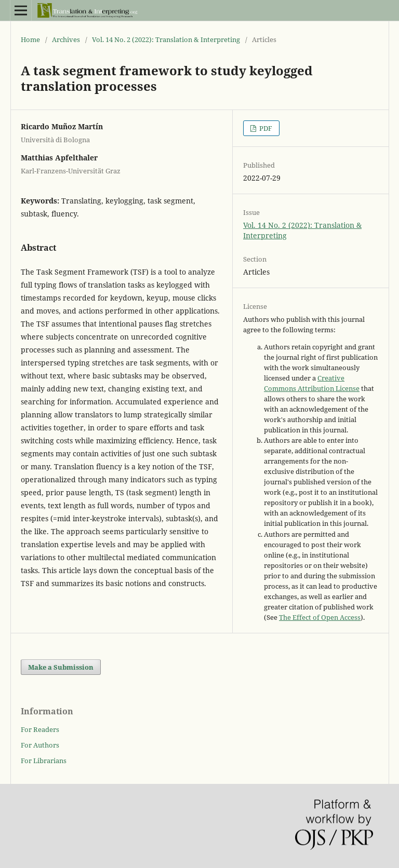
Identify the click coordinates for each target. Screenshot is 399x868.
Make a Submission (61, 667)
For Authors (40, 745)
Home (30, 39)
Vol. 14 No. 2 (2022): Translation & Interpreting (166, 39)
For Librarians (44, 761)
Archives (66, 39)
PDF (265, 128)
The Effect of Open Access (320, 617)
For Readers (40, 729)
